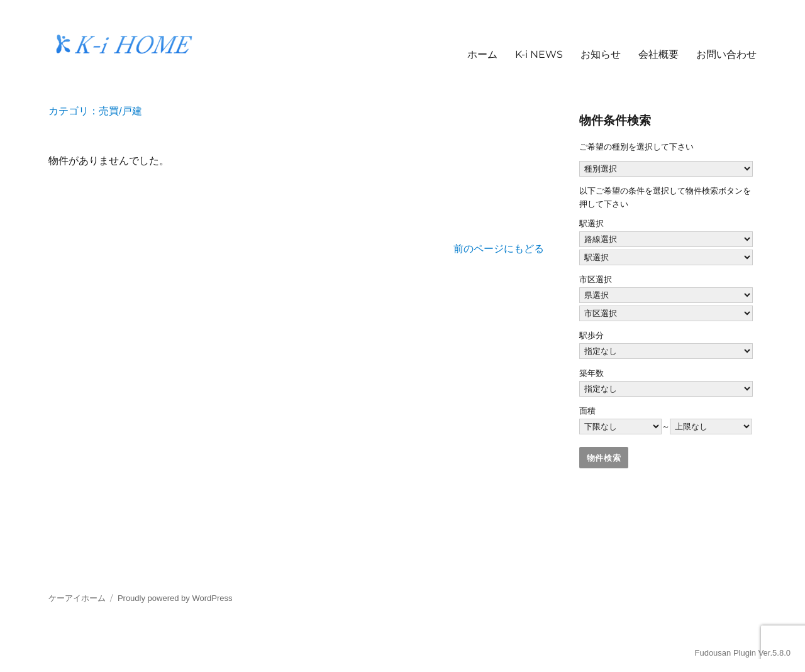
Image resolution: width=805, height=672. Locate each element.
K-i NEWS (539, 54)
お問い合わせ (726, 54)
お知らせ (601, 54)
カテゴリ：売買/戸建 (95, 111)
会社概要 (658, 54)
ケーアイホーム (77, 598)
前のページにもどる (499, 249)
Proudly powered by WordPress (175, 598)
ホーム (482, 54)
